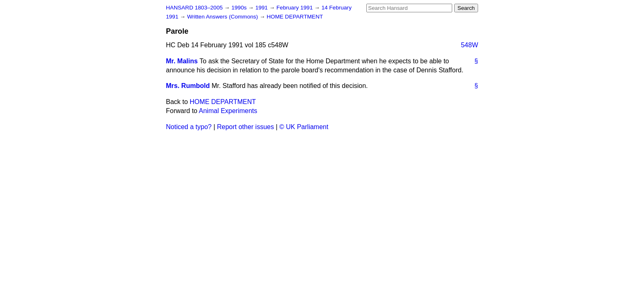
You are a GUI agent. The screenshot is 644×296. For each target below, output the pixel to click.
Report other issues (245, 127)
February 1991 (295, 8)
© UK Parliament (304, 127)
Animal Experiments (228, 111)
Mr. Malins (182, 61)
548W (469, 45)
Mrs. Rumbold (188, 86)
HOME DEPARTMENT (295, 17)
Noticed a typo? (189, 127)
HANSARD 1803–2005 (194, 8)
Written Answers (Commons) (223, 17)
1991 (262, 8)
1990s (240, 8)
